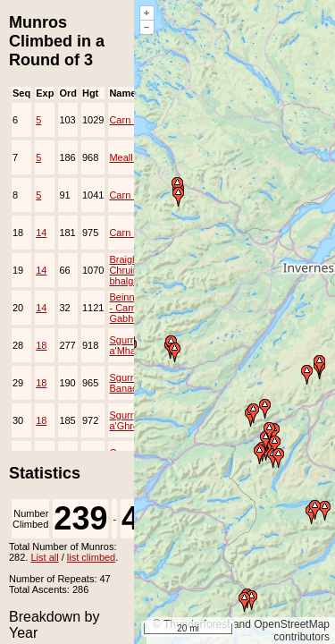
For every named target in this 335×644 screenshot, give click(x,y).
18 (41, 345)
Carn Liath (132, 233)
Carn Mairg (133, 195)
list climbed (91, 557)
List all (44, 557)
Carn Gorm (133, 120)
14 (41, 233)
